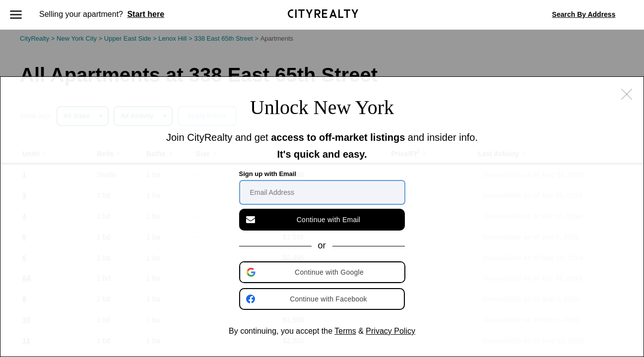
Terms (345, 331)
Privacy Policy (390, 331)
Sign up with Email (268, 174)
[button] (323, 272)
